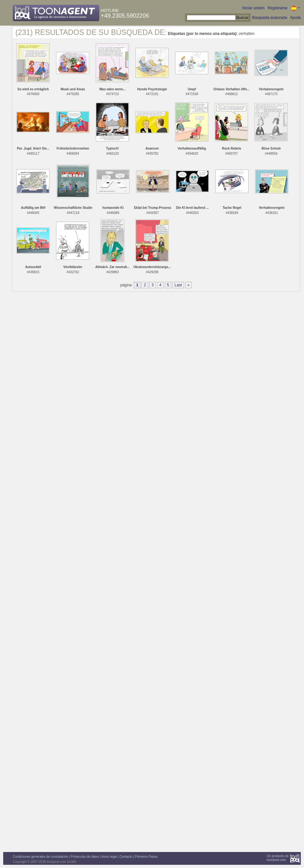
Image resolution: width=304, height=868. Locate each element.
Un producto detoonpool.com (278, 858)
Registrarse (277, 8)
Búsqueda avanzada (270, 18)
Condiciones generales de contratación (40, 857)
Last (178, 285)
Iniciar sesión (253, 8)
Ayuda (295, 18)
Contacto (126, 857)
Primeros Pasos (146, 857)
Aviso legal (109, 857)
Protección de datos (85, 857)
